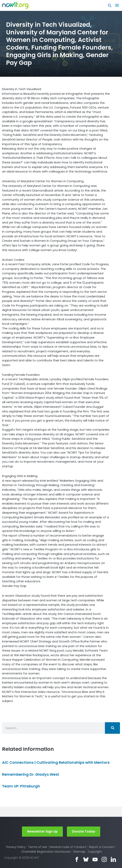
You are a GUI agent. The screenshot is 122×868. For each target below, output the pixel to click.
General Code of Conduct (68, 847)
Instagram (104, 859)
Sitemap (79, 852)
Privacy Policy (16, 847)
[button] (110, 6)
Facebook (77, 859)
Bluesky (86, 859)
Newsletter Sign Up (42, 831)
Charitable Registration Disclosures (46, 852)
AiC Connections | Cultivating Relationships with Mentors (56, 762)
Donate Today (84, 831)
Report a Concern (102, 847)
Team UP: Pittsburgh (21, 786)
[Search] (112, 728)
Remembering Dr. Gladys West (31, 774)
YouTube (95, 859)
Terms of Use (38, 847)
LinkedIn (113, 859)
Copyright (95, 852)
